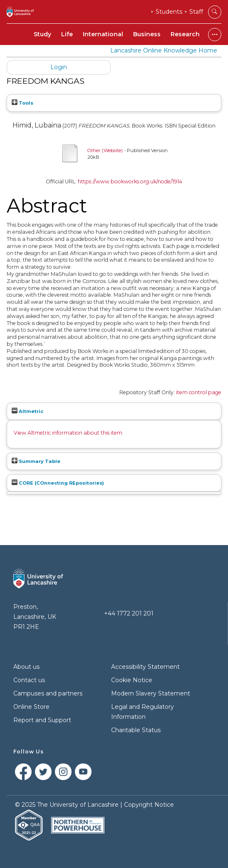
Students (169, 12)
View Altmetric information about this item (68, 433)
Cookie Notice (132, 680)
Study (42, 34)
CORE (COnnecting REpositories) (58, 483)
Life (67, 34)
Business (147, 34)
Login (59, 67)
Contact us (29, 680)
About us (26, 667)
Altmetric (27, 411)
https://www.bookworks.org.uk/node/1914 (130, 181)
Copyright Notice (149, 805)
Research (185, 34)
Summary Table (36, 461)
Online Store (31, 707)
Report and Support (42, 720)
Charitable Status (136, 730)
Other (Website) (105, 150)
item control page (199, 392)
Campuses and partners (48, 693)
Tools (22, 103)
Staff (196, 12)
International (103, 34)
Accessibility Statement (145, 667)
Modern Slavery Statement (151, 693)
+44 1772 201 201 (129, 613)
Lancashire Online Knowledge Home (164, 50)
